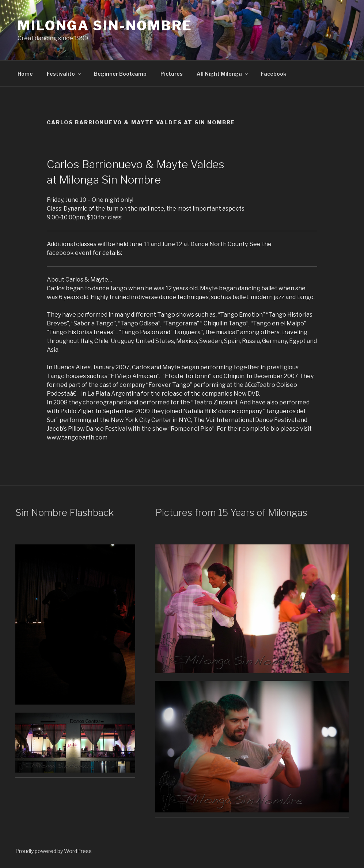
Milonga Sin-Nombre (105, 26)
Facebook (274, 74)
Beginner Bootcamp (120, 74)
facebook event (69, 253)
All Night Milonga (223, 74)
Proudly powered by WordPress (54, 851)
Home (25, 74)
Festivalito (64, 74)
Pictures (172, 74)
